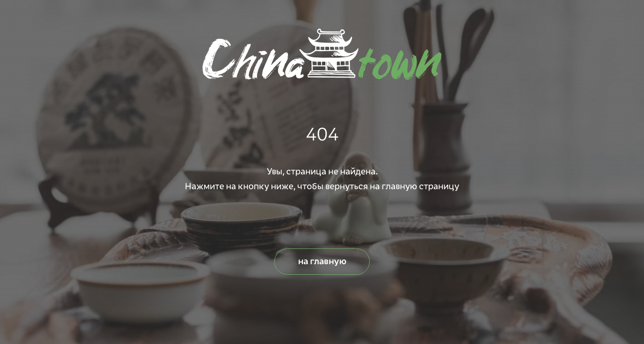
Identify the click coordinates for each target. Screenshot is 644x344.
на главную (322, 261)
